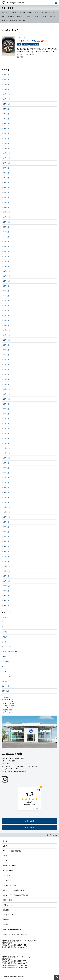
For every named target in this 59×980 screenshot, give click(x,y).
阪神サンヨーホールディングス (13, 929)
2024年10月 (6, 163)
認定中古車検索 (8, 870)
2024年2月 (5, 202)
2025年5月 (5, 129)
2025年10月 (6, 104)
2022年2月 (5, 320)
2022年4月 (5, 310)
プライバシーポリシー (10, 915)
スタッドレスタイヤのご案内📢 (30, 41)
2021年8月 (5, 350)
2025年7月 (5, 119)
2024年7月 (5, 178)
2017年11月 (6, 571)
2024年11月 (6, 158)
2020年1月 (5, 443)
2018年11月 (6, 512)
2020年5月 (5, 424)
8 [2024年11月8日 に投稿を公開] (9, 703)
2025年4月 (5, 133)
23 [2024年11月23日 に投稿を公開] (11, 708)
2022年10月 (6, 281)
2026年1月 (5, 89)
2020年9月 (5, 404)
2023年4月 (5, 251)
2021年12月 (6, 330)
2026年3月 (5, 79)
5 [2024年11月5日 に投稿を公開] (4, 703)
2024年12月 (6, 153)
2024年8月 (5, 173)
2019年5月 (5, 483)
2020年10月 (6, 399)
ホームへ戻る (52, 835)
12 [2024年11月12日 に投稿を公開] (4, 706)
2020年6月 (5, 419)
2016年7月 (5, 601)
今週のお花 (13, 20)
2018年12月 (6, 507)
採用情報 (6, 920)
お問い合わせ (29, 827)
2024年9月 (5, 168)
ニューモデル (52, 17)
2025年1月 (5, 148)
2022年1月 (5, 325)
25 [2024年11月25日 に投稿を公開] (2, 710)
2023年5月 (5, 247)
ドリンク (44, 17)
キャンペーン (53, 13)
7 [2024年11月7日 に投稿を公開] (7, 703)
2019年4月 (5, 487)
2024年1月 (5, 207)
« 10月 (4, 712)
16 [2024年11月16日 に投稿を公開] (11, 706)
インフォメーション (9, 846)
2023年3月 (5, 256)
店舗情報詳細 (29, 821)
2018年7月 (5, 532)
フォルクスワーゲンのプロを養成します (16, 895)
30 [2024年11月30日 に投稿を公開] (11, 710)
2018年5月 (5, 542)
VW (24, 13)
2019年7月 (5, 473)
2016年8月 (5, 596)
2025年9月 (5, 109)
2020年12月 (6, 389)
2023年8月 (5, 232)
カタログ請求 (7, 875)
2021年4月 (5, 369)
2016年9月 (5, 591)
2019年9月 (5, 463)
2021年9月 (5, 345)
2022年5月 (5, 306)
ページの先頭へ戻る (56, 977)
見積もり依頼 (7, 900)
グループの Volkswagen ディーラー (15, 934)
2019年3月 (5, 492)
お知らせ (37, 13)
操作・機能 (22, 20)
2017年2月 (5, 576)
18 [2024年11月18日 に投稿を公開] (2, 708)
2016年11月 (6, 581)
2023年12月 (6, 212)
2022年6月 (5, 301)
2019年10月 (6, 458)
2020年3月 (5, 433)
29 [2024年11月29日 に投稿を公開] (9, 710)
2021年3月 (5, 374)
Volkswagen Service (9, 885)
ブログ (5, 856)
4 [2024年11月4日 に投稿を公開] (2, 703)
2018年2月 (5, 556)
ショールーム (28, 17)
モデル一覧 (6, 861)
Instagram (6, 925)
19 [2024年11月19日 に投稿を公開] (4, 708)
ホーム (5, 841)
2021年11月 (6, 335)
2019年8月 (5, 468)
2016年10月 (6, 586)
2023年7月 (5, 237)
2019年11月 (6, 453)
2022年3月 (5, 315)
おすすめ (30, 13)
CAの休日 (14, 13)
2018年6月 (5, 537)
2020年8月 (5, 409)
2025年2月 (5, 143)
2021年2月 (5, 379)
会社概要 (6, 910)
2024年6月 (5, 183)
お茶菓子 (44, 13)
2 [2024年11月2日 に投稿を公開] (11, 701)
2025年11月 (6, 99)
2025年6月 (5, 124)
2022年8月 (5, 291)
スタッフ (36, 17)
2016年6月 (5, 605)
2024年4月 (5, 192)
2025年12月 (6, 94)
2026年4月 (5, 74)
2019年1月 (5, 502)
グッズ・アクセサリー (8, 17)
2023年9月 (5, 227)
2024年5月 (5, 188)
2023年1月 (5, 266)
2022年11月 (6, 276)
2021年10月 (6, 340)
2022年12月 (6, 271)
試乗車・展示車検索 (9, 865)
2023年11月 (6, 217)
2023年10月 (6, 222)
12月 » (11, 712)
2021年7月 (5, 355)
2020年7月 (5, 414)
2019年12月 (6, 448)
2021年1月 (5, 384)
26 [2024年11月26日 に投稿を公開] (4, 710)
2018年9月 (5, 522)
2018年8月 (5, 527)
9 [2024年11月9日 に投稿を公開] (11, 703)
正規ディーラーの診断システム (13, 890)
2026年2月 (5, 84)
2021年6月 (5, 360)
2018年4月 (5, 546)
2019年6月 (5, 478)
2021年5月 (5, 365)
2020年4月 (5, 428)
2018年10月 (6, 517)
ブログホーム (5, 13)
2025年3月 (5, 138)
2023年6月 (5, 242)
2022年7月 (5, 296)
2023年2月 (5, 261)
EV (20, 13)
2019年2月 (5, 497)
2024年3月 (5, 197)
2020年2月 (5, 438)
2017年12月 (6, 566)
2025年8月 (5, 114)
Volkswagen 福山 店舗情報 (12, 851)
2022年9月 (5, 286)
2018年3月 (5, 551)
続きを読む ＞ (21, 57)
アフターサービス (9, 880)
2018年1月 (5, 561)
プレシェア (5, 20)
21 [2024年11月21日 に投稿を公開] (8, 708)
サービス (19, 17)
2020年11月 (6, 394)
